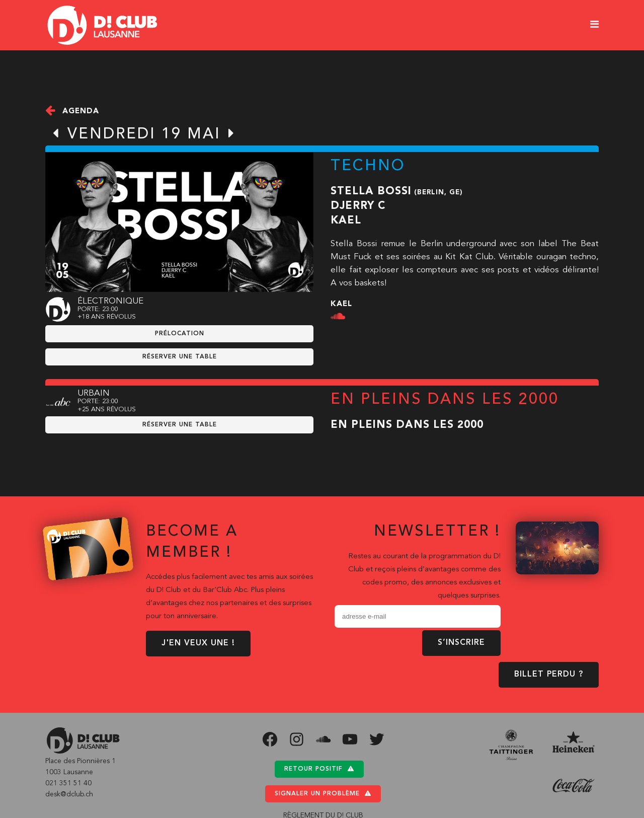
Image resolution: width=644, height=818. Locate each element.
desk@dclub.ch (69, 794)
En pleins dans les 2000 (407, 425)
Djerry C (358, 206)
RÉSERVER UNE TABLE (180, 357)
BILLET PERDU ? (549, 675)
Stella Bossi (371, 192)
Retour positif (319, 769)
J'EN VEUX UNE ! (198, 643)
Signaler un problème (323, 794)
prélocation (180, 334)
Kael (346, 221)
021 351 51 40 (68, 783)
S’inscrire (461, 643)
